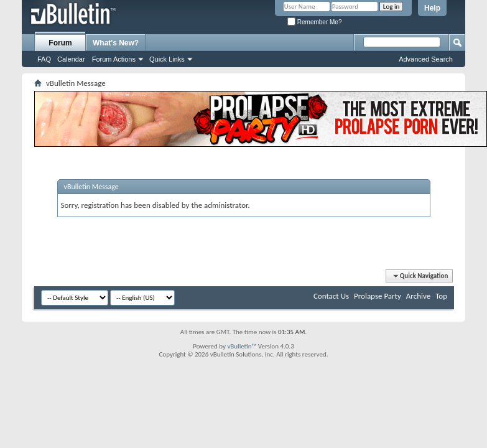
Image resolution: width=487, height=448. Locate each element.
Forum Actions (114, 59)
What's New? (116, 43)
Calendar (71, 59)
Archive (418, 296)
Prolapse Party (378, 296)
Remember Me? (314, 22)
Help (432, 8)
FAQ (44, 59)
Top (441, 296)
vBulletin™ (242, 346)
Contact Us (331, 296)
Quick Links (167, 59)
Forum (60, 43)
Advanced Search (426, 59)
